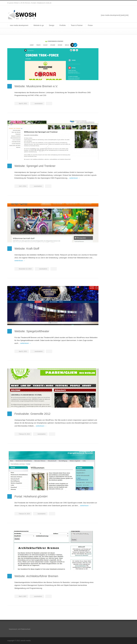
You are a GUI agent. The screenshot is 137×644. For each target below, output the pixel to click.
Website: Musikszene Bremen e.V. (36, 86)
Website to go (39, 25)
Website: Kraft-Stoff (27, 249)
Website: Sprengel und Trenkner (35, 166)
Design (52, 25)
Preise (90, 25)
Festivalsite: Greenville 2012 (32, 414)
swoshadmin (39, 103)
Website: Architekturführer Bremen (36, 576)
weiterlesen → (75, 178)
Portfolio (63, 25)
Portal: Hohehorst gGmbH (31, 496)
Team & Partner (77, 25)
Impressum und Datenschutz (20, 629)
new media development (19, 25)
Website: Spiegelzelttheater (32, 331)
